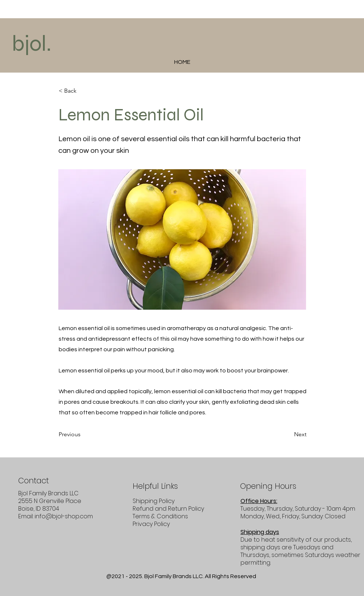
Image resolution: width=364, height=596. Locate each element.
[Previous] (83, 435)
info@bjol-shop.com (64, 516)
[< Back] (83, 91)
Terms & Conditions (160, 516)
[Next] (288, 435)
